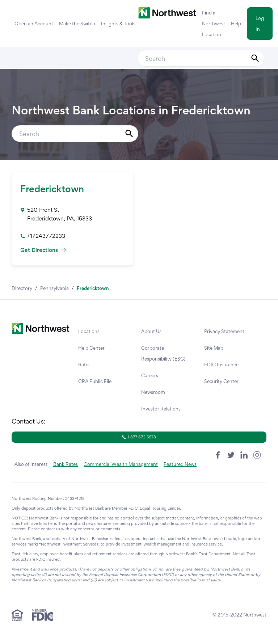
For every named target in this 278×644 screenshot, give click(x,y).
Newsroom (153, 392)
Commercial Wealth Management (121, 464)
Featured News (180, 464)
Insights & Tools (118, 24)
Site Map (214, 348)
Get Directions (43, 250)
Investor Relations (161, 409)
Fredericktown (52, 189)
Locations (89, 331)
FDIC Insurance (221, 365)
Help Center (91, 348)
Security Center (221, 381)
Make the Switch (77, 24)
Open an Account (34, 24)
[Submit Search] (255, 58)
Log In (260, 24)
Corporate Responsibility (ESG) (163, 353)
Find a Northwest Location (214, 24)
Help (236, 24)
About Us (151, 331)
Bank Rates (66, 464)
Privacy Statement (224, 331)
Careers (150, 375)
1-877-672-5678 (139, 437)
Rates (84, 365)
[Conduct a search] (192, 58)
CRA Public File (95, 381)
